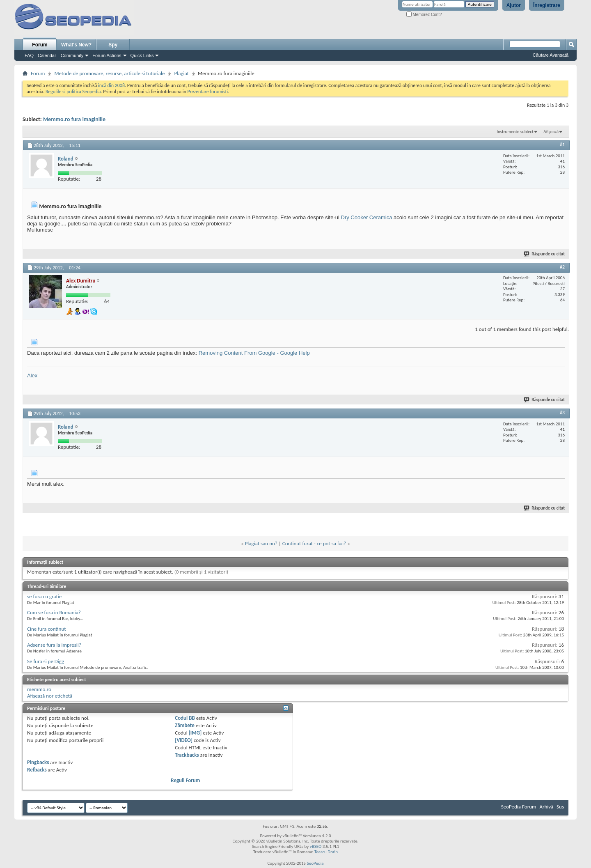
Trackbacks (187, 755)
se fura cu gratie (44, 596)
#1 (562, 145)
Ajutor (514, 5)
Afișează (551, 132)
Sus (560, 807)
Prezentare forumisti (207, 92)
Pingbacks (38, 762)
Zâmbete (184, 725)
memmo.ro (39, 689)
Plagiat (181, 73)
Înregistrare (547, 5)
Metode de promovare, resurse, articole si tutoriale (109, 73)
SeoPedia (315, 863)
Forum (40, 45)
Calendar (47, 55)
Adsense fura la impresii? (54, 645)
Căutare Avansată (551, 55)
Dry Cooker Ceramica (367, 217)
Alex (32, 375)
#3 (562, 413)
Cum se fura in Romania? (54, 612)
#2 (562, 267)
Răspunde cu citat (545, 254)
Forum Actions (107, 55)
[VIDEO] (184, 740)
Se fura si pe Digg (46, 661)
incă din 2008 (111, 85)
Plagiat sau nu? (261, 543)
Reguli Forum (185, 780)
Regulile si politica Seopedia (73, 92)
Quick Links (142, 55)
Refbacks (37, 770)
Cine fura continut (47, 629)
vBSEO (316, 846)
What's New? (76, 45)
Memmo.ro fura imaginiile (74, 119)
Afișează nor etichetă (50, 696)
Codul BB (185, 718)
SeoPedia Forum (519, 807)
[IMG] (195, 733)
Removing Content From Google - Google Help (254, 353)
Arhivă (546, 807)
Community (72, 55)
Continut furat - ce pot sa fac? (314, 543)
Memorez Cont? (424, 15)
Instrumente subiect (515, 132)
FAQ (29, 55)
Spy (113, 45)
